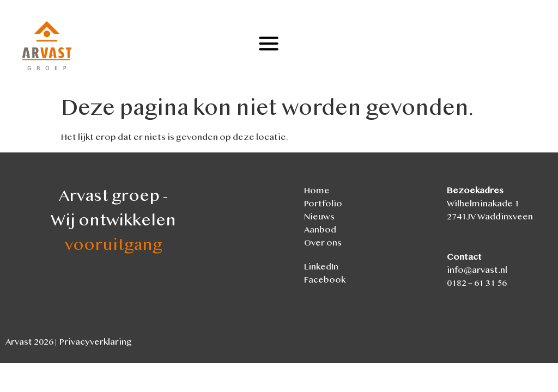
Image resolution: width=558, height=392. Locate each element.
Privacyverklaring (96, 343)
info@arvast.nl (477, 271)
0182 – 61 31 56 (477, 284)
